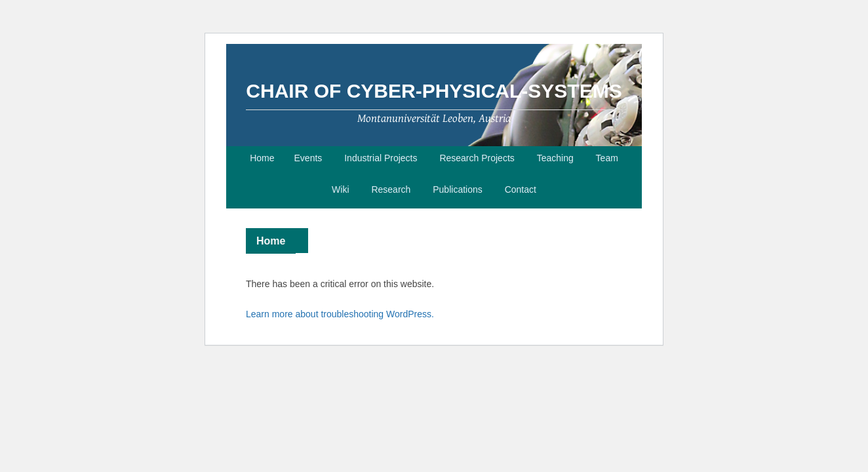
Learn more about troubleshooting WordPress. (340, 314)
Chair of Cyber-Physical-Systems (434, 91)
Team (607, 158)
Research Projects (477, 158)
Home (262, 158)
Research (391, 189)
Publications (458, 189)
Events (308, 158)
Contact (521, 189)
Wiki (340, 189)
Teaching (555, 158)
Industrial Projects (381, 158)
